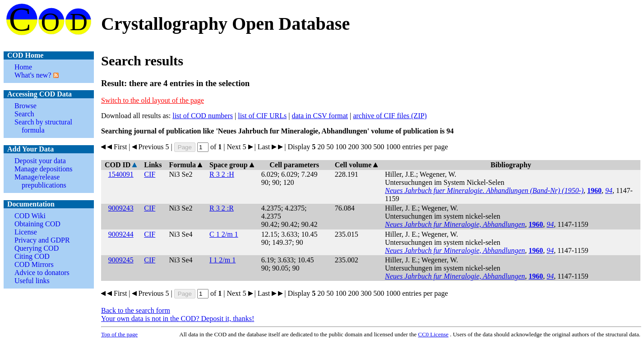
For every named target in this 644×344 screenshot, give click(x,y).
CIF (150, 174)
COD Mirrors (34, 264)
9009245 (121, 260)
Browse (25, 106)
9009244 (121, 234)
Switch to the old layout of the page (153, 100)
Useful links (32, 281)
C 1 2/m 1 (224, 234)
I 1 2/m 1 (222, 260)
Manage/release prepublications (40, 181)
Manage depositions (43, 169)
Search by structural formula (43, 126)
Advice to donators (42, 273)
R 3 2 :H (222, 174)
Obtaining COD (37, 224)
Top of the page (119, 334)
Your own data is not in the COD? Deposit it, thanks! (178, 319)
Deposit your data (40, 161)
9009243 (121, 208)
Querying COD (37, 248)
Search (24, 114)
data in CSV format (320, 116)
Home (23, 67)
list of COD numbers (203, 116)
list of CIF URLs (262, 116)
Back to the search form (136, 310)
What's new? (33, 75)
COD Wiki (30, 216)
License (26, 232)
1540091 (121, 174)
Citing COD (32, 256)
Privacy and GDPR (42, 240)
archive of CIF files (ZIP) (390, 116)
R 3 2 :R (222, 208)
